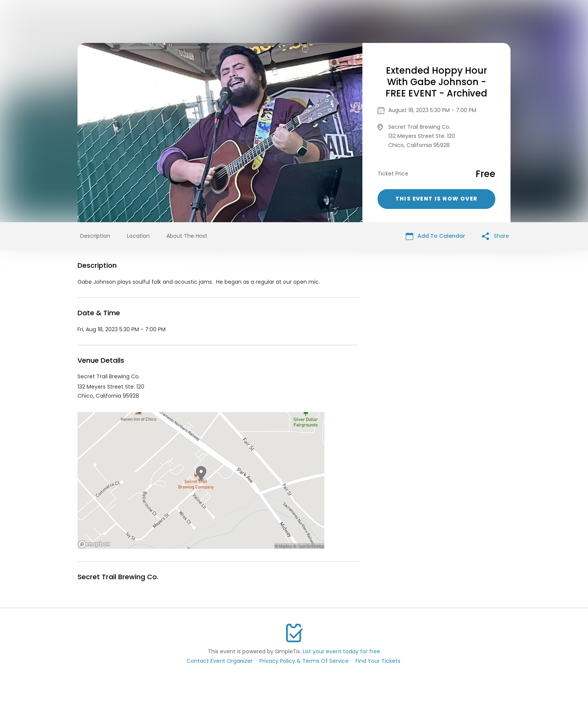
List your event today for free (341, 651)
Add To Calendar (435, 236)
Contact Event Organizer (220, 661)
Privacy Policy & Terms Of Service (304, 661)
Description (95, 236)
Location (138, 236)
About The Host (187, 236)
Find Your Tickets (378, 661)
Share (496, 236)
